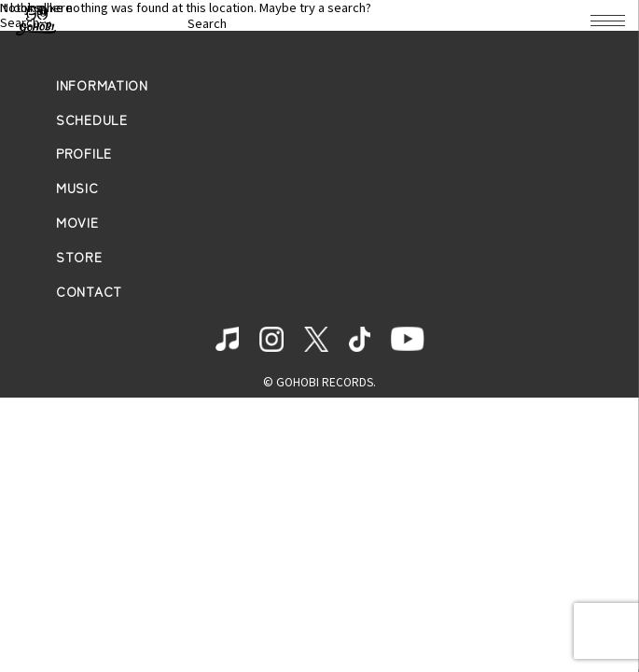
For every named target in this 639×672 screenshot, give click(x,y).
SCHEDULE (92, 120)
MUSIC (77, 188)
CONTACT (89, 292)
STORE (79, 257)
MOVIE (77, 223)
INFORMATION (102, 85)
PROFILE (84, 154)
